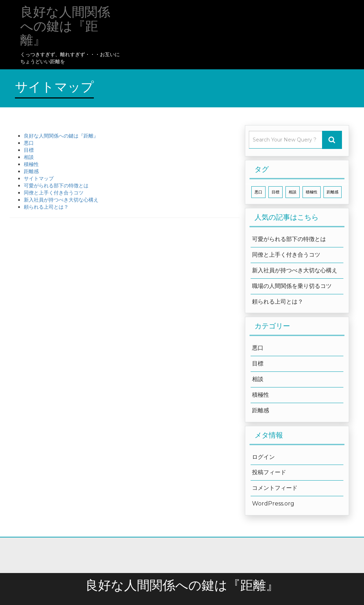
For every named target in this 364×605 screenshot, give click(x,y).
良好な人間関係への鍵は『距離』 (61, 136)
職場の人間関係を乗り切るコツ (292, 286)
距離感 (31, 171)
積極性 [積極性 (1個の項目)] (312, 192)
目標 (29, 150)
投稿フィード (269, 472)
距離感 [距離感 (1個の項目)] (333, 192)
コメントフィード (275, 488)
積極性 (31, 164)
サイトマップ (39, 178)
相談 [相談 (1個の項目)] (293, 192)
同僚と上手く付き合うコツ (54, 193)
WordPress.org (273, 504)
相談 (29, 157)
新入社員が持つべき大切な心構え (61, 200)
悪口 (29, 143)
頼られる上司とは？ (46, 207)
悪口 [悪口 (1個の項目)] (258, 192)
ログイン (263, 457)
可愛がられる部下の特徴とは (56, 186)
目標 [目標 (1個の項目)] (275, 192)
